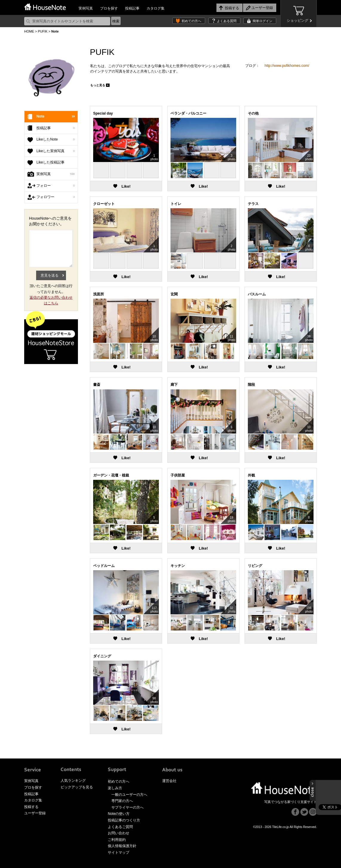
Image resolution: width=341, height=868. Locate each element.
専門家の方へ (122, 801)
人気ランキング (73, 781)
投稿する (31, 807)
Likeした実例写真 (56, 151)
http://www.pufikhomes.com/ (287, 66)
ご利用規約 (117, 840)
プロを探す (109, 8)
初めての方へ (191, 21)
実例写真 (86, 8)
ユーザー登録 (35, 813)
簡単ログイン (262, 21)
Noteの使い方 (119, 814)
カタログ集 (156, 8)
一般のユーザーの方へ (129, 795)
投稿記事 (132, 8)
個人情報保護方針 (122, 846)
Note (56, 117)
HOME (29, 31)
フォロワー (56, 197)
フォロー (56, 186)
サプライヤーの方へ (128, 807)
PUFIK (43, 31)
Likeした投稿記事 (50, 162)
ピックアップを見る (77, 787)
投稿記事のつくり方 (124, 820)
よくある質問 (227, 21)
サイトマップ (119, 852)
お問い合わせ (119, 833)
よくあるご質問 (120, 827)
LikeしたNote (56, 140)
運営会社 (169, 781)
